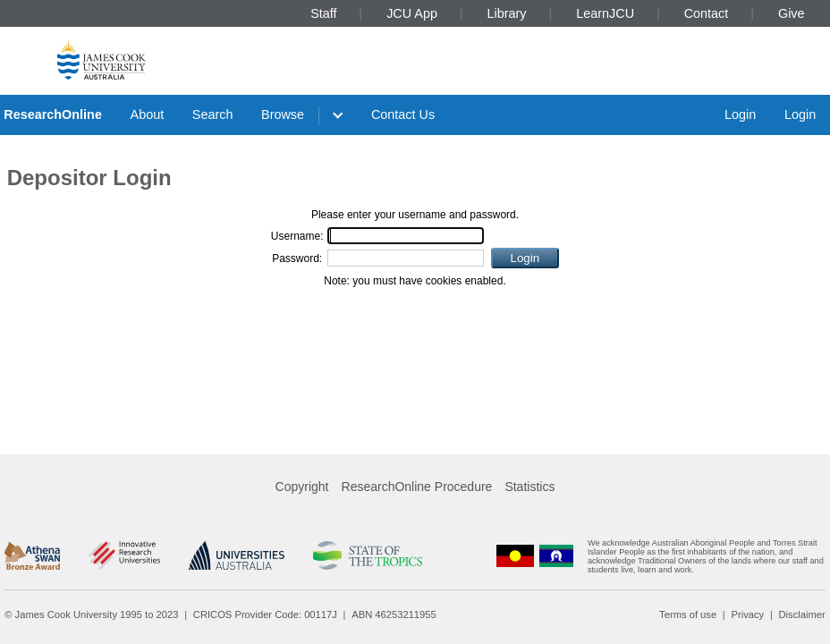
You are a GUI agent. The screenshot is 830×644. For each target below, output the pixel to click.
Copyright (302, 487)
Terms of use (688, 614)
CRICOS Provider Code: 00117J (265, 614)
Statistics (529, 487)
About (148, 114)
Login (740, 114)
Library (507, 13)
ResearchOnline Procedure (417, 487)
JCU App (412, 13)
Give (792, 13)
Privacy (747, 614)
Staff (323, 13)
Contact (707, 13)
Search (213, 114)
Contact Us (403, 114)
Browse (283, 114)
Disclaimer (802, 614)
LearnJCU (605, 13)
